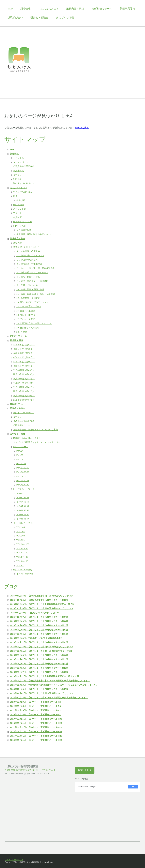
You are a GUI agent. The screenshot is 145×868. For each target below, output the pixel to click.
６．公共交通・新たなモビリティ (32, 272)
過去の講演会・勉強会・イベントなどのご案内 (35, 430)
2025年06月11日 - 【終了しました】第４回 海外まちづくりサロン (41, 651)
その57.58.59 (23, 502)
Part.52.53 (21, 476)
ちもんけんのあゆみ (23, 192)
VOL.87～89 (22, 557)
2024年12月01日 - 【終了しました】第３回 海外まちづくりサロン (41, 693)
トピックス (18, 158)
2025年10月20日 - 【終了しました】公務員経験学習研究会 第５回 (42, 604)
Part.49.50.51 (23, 480)
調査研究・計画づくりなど (26, 247)
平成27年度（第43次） (24, 383)
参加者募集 (18, 171)
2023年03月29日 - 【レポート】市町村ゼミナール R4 (35, 702)
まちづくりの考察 (25, 574)
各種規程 (21, 200)
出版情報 (17, 179)
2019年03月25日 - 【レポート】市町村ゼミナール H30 (36, 719)
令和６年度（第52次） (24, 345)
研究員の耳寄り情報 (23, 570)
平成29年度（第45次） (24, 374)
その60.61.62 (23, 497)
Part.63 (20, 455)
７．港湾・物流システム (28, 277)
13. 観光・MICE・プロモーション (33, 302)
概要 (15, 196)
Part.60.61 (21, 464)
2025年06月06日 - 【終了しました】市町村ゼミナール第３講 (39, 655)
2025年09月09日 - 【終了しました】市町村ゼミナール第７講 (39, 625)
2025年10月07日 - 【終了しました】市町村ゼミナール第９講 (39, 617)
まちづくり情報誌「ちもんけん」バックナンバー (37, 442)
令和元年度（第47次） (24, 366)
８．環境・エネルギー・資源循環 (32, 281)
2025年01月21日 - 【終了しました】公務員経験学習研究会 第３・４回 (44, 676)
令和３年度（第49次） (24, 357)
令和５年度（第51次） (24, 349)
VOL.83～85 (22, 561)
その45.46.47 (23, 519)
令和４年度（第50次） (24, 353)
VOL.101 (21, 540)
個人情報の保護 (24, 230)
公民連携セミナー (22, 425)
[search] (101, 787)
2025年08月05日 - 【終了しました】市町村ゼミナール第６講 (39, 630)
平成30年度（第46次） (24, 370)
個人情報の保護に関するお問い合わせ (34, 234)
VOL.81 (20, 565)
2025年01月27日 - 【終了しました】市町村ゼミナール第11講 (39, 672)
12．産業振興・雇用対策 (28, 298)
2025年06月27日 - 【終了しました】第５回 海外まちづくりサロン (41, 647)
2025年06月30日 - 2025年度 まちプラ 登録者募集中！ (36, 638)
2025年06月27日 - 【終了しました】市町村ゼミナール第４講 (39, 642)
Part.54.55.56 (23, 472)
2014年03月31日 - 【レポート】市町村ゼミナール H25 (36, 740)
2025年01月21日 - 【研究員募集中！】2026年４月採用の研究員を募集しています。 (50, 681)
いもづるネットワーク (24, 489)
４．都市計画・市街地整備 (29, 264)
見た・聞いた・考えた (24, 523)
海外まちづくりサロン (24, 183)
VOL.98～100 (23, 544)
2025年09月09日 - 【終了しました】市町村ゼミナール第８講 (39, 621)
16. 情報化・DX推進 (26, 315)
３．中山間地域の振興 (27, 260)
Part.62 (20, 459)
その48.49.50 (23, 514)
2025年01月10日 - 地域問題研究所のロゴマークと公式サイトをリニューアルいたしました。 (54, 685)
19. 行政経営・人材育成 (28, 328)
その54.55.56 (23, 506)
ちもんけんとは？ (48, 9)
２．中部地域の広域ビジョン (30, 255)
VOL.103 (21, 536)
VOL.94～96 (22, 548)
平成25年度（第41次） (24, 391)
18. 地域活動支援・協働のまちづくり (34, 323)
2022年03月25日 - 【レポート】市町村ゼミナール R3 (35, 706)
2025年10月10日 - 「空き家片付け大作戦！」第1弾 (34, 613)
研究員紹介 (18, 205)
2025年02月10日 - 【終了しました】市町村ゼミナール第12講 (39, 668)
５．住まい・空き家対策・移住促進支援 (36, 268)
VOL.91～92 (22, 553)
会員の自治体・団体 (23, 222)
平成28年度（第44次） (24, 379)
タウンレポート (21, 162)
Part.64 (20, 451)
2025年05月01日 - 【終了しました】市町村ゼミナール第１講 (39, 664)
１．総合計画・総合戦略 (28, 251)
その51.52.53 (23, 510)
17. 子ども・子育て (26, 319)
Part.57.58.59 (23, 468)
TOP (10, 9)
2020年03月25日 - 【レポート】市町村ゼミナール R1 (35, 715)
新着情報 (25, 9)
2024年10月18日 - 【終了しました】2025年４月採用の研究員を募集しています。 (49, 698)
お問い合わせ (20, 226)
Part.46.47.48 (23, 485)
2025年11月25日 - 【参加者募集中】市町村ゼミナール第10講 (39, 600)
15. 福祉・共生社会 (26, 311)
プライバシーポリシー (14, 860)
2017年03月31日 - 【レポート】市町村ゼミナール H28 (36, 727)
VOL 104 (21, 531)
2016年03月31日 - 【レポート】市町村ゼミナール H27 (36, 732)
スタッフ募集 (20, 209)
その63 (20, 493)
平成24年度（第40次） (24, 396)
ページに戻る (82, 127)
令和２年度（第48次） (24, 362)
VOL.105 (21, 527)
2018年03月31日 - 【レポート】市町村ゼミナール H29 (36, 723)
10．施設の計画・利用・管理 (30, 289)
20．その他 (22, 332)
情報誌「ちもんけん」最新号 (27, 438)
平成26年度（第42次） (24, 387)
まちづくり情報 (65, 18)
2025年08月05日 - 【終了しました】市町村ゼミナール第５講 (39, 634)
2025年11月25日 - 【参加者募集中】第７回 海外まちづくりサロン (41, 596)
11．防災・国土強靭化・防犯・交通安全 (36, 294)
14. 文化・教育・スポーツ (29, 306)
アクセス (17, 213)
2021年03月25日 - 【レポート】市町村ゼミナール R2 (35, 710)
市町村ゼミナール (102, 9)
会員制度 (17, 217)
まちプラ (17, 175)
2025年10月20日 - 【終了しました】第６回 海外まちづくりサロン (41, 608)
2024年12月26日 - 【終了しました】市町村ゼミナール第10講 (39, 689)
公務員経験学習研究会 (24, 166)
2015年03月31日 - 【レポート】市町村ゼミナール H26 (36, 736)
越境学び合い (15, 18)
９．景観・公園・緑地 (27, 285)
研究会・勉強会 (39, 18)
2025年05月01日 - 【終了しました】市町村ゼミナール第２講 (39, 659)
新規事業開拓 (127, 9)
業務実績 (17, 243)
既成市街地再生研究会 (24, 400)
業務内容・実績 (75, 9)
